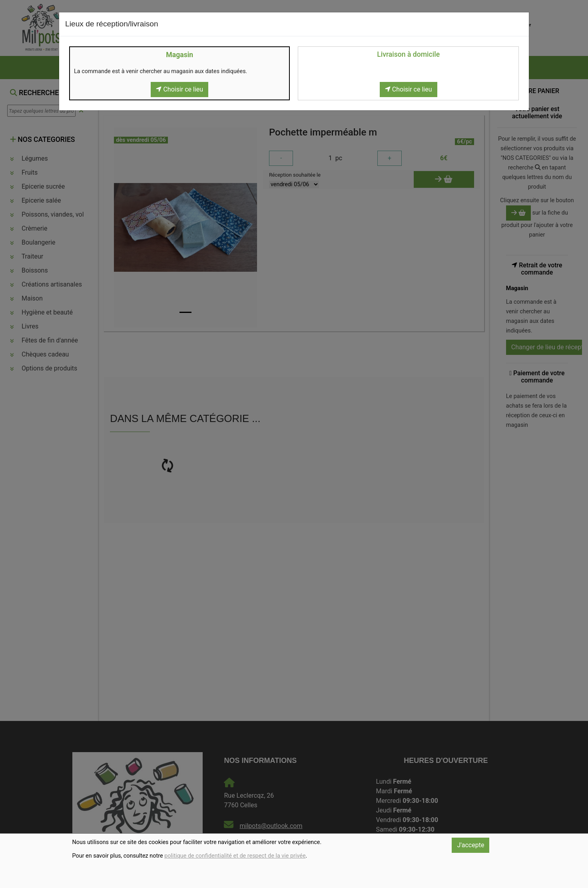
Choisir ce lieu (179, 89)
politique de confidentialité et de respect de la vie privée (235, 856)
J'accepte (470, 845)
